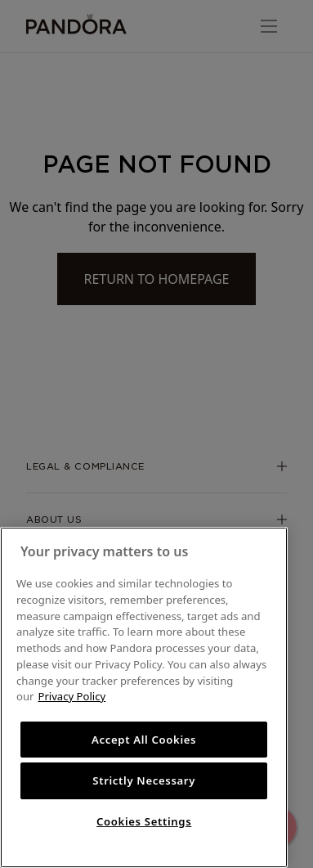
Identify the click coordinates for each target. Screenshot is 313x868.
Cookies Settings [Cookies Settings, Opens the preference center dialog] (144, 821)
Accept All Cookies (144, 740)
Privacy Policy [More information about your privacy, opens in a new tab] (72, 696)
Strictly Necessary (144, 780)
